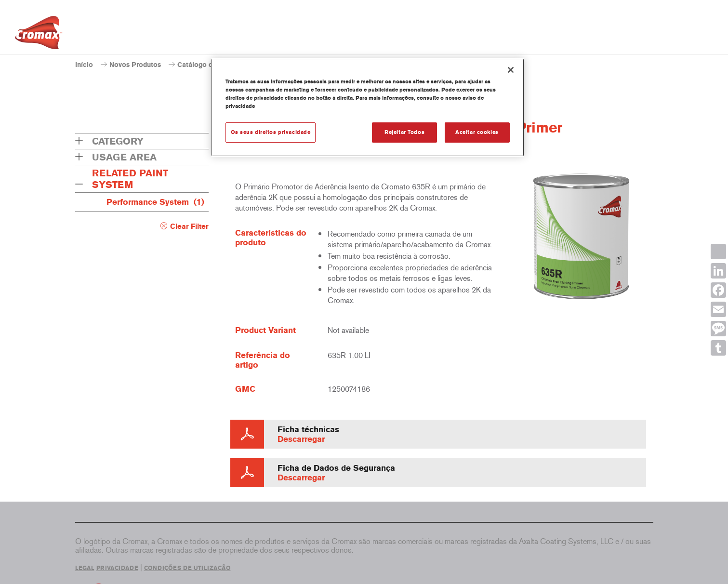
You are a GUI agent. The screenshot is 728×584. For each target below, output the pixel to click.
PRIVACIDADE (117, 568)
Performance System (155, 202)
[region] (368, 107)
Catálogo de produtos (212, 65)
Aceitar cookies (477, 132)
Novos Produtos (135, 65)
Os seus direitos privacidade (271, 132)
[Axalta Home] (39, 35)
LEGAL (85, 568)
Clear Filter (189, 226)
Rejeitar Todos (404, 132)
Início (84, 65)
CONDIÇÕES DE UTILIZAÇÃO (187, 568)
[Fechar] (511, 70)
